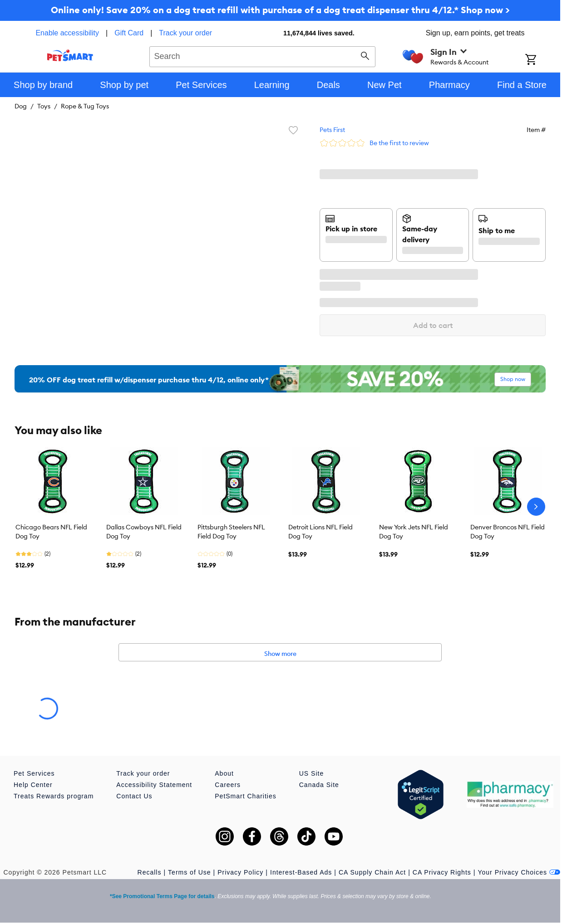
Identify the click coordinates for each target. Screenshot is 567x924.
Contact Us (134, 796)
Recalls (150, 872)
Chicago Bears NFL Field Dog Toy (51, 532)
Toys (44, 106)
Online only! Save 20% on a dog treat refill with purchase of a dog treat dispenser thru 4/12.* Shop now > (280, 10)
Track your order (185, 33)
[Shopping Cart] (543, 60)
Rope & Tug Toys (85, 106)
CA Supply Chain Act (372, 872)
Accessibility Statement (154, 785)
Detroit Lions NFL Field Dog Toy (320, 532)
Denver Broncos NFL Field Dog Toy (508, 532)
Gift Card (129, 33)
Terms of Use (189, 872)
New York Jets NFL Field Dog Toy (414, 532)
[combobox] (262, 55)
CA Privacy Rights (442, 872)
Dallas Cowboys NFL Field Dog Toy (144, 532)
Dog (21, 106)
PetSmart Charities (245, 796)
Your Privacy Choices (519, 872)
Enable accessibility (67, 33)
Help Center (33, 785)
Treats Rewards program (54, 796)
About (224, 773)
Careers (228, 785)
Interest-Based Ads (301, 872)
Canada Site (319, 785)
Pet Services (34, 773)
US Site (311, 773)
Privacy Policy (240, 872)
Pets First (332, 130)
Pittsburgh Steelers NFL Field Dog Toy (231, 532)
